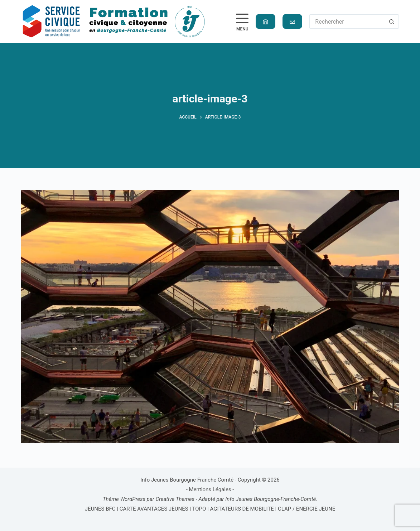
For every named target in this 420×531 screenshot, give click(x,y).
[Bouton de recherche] (392, 21)
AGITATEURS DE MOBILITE (242, 509)
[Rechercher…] (347, 21)
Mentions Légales (210, 489)
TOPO (199, 509)
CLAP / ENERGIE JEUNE (306, 509)
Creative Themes (175, 499)
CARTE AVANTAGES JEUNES (153, 509)
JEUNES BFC (100, 509)
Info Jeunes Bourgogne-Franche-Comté (271, 499)
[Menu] (242, 22)
